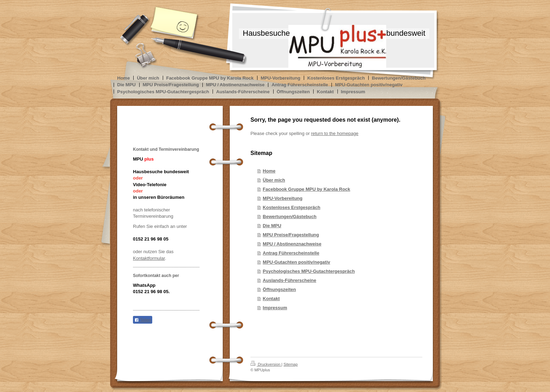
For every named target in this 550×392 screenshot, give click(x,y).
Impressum (275, 308)
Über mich (274, 180)
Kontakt (271, 299)
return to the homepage (335, 133)
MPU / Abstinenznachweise (292, 244)
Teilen (143, 320)
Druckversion (266, 364)
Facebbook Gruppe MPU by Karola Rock (306, 189)
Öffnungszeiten (279, 289)
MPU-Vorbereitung (283, 198)
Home (269, 171)
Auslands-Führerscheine (289, 280)
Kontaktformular (149, 258)
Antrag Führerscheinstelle (291, 253)
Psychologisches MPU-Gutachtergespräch (309, 271)
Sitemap (290, 364)
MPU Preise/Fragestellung (291, 235)
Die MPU (272, 226)
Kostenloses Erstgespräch (291, 207)
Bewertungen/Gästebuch (290, 217)
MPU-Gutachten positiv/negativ (296, 262)
